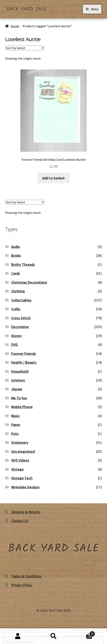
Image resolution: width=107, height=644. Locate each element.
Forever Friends (24, 354)
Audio (16, 247)
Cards (16, 273)
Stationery (20, 442)
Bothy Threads (23, 264)
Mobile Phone (22, 407)
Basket (83, 633)
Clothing (18, 291)
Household (20, 371)
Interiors (18, 380)
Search (54, 636)
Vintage (17, 469)
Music (16, 416)
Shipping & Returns (26, 512)
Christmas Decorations (29, 282)
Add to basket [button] (53, 178)
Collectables (21, 300)
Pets (15, 434)
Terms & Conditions (26, 576)
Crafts (16, 309)
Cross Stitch (21, 318)
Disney (17, 336)
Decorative (20, 327)
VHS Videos (20, 460)
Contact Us (20, 521)
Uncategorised (23, 451)
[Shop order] (25, 48)
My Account (18, 636)
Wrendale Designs (25, 487)
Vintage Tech (22, 478)
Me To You (19, 398)
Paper (16, 425)
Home (15, 26)
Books (16, 255)
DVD (14, 345)
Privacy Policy (22, 585)
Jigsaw (17, 389)
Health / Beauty (24, 362)
